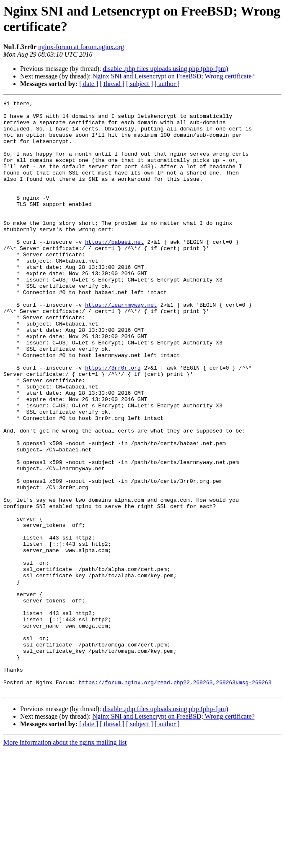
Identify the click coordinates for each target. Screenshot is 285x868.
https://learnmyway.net (121, 346)
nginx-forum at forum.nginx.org (81, 47)
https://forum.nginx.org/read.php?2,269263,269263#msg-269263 (175, 799)
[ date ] (89, 84)
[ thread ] (112, 84)
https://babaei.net (114, 271)
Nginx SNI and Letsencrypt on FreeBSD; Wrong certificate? (173, 76)
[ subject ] (140, 84)
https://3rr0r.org (113, 422)
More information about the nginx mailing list (65, 861)
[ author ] (167, 84)
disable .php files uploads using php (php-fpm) (165, 69)
